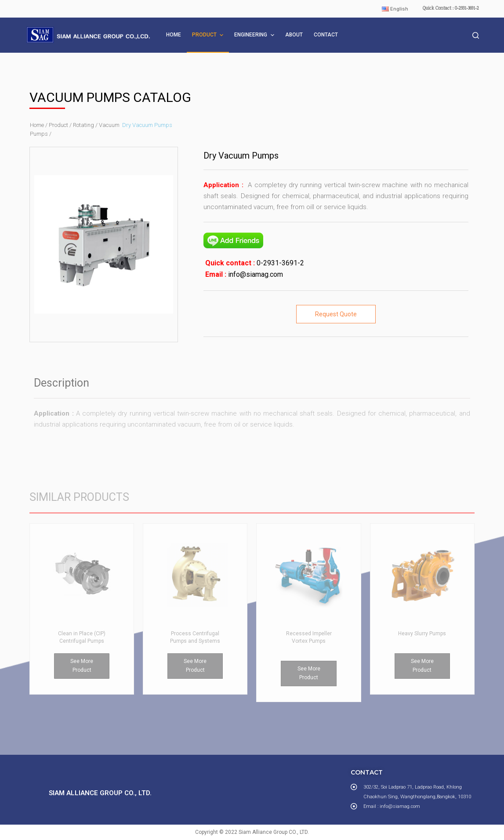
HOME (174, 35)
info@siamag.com (255, 274)
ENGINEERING (255, 35)
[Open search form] (476, 35)
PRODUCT (209, 35)
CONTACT (326, 35)
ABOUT (294, 35)
